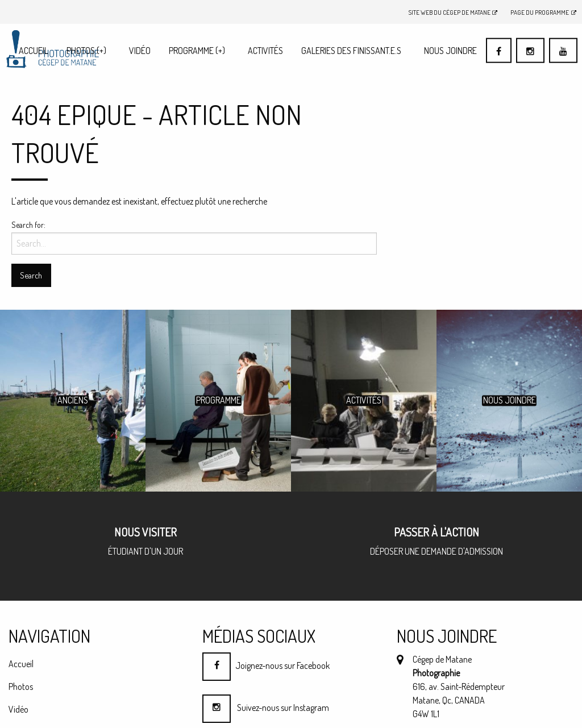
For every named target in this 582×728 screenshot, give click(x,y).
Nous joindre (450, 51)
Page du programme (543, 12)
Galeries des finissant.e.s (351, 51)
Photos (86, 51)
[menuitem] (34, 50)
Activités (265, 51)
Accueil (34, 51)
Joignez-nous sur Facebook (266, 665)
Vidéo (140, 51)
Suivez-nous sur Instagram (266, 708)
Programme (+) (197, 51)
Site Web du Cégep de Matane (453, 12)
